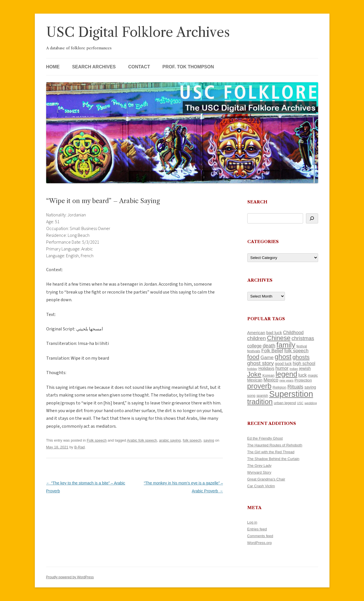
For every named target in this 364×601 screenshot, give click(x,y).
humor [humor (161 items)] (282, 368)
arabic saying (170, 440)
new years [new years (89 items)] (286, 380)
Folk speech (97, 440)
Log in (252, 522)
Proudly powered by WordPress (70, 577)
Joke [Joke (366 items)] (254, 374)
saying (209, 440)
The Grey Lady (259, 466)
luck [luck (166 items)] (302, 375)
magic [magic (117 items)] (313, 375)
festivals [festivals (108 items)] (254, 351)
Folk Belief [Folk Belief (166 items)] (272, 351)
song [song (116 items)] (251, 396)
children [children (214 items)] (257, 338)
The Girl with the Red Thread (271, 452)
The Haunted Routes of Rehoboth (275, 445)
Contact (139, 67)
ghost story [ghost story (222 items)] (261, 363)
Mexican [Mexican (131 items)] (255, 380)
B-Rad (79, 447)
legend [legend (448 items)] (287, 374)
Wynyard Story (259, 472)
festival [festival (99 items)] (302, 346)
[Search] (312, 218)
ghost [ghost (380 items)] (283, 357)
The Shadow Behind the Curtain (273, 459)
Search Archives (94, 67)
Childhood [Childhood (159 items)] (293, 332)
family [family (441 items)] (286, 345)
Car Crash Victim (261, 486)
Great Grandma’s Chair (266, 479)
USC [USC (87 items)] (300, 403)
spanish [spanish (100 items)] (262, 396)
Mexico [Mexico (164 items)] (271, 380)
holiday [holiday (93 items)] (252, 369)
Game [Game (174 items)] (267, 358)
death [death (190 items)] (269, 346)
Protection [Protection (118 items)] (303, 380)
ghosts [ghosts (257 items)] (301, 357)
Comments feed (260, 536)
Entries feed (257, 529)
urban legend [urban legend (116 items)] (285, 403)
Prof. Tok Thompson (188, 67)
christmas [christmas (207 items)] (303, 338)
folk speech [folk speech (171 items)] (296, 351)
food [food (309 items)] (253, 357)
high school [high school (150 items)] (304, 363)
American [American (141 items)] (256, 333)
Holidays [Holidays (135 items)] (266, 368)
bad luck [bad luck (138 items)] (274, 333)
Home (53, 67)
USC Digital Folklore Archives (138, 32)
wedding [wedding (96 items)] (311, 403)
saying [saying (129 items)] (310, 387)
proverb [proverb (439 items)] (259, 386)
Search (257, 202)
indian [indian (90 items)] (294, 369)
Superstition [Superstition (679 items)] (291, 394)
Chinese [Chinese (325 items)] (279, 338)
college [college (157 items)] (255, 346)
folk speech (192, 440)
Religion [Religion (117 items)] (279, 387)
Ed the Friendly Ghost (265, 438)
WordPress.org (259, 543)
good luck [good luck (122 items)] (283, 364)
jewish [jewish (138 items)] (305, 368)
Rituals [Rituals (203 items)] (295, 387)
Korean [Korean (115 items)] (268, 375)
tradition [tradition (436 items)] (260, 402)
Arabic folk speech (142, 440)
